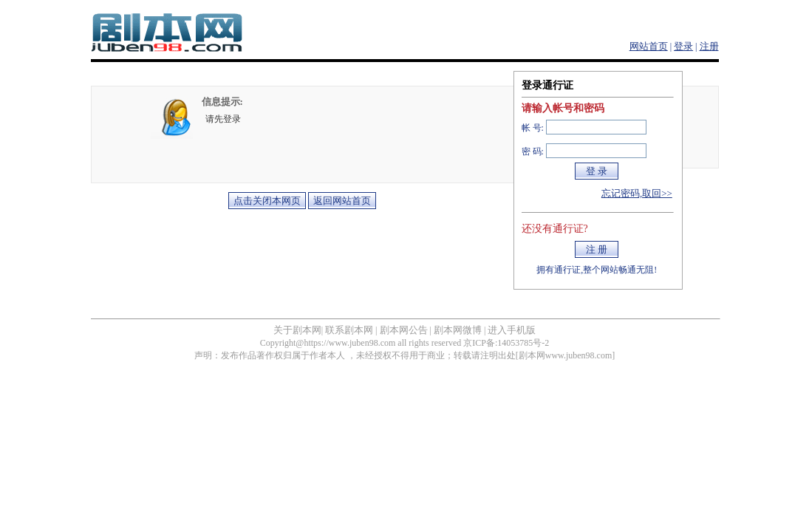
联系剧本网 (349, 330)
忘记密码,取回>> (637, 193)
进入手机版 (512, 330)
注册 (709, 46)
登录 (683, 46)
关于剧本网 (297, 330)
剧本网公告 (404, 330)
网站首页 (649, 46)
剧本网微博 (458, 330)
